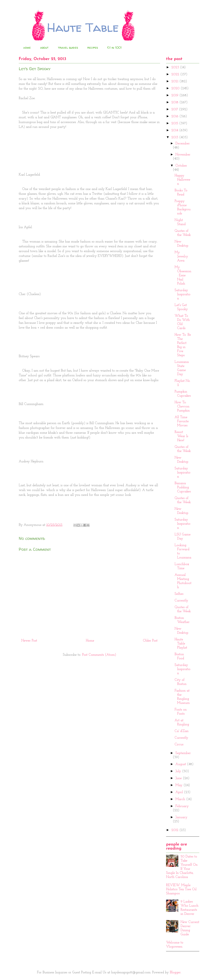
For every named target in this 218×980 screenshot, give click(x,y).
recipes (93, 48)
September (183, 753)
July (179, 771)
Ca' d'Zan (182, 731)
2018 (175, 102)
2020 (176, 88)
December (183, 144)
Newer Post (29, 641)
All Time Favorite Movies (182, 421)
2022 (176, 74)
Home (90, 641)
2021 (175, 81)
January (181, 817)
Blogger (175, 972)
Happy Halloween (182, 180)
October (181, 166)
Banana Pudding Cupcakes (183, 487)
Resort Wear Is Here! (181, 436)
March (181, 799)
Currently (181, 601)
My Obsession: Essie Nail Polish (183, 275)
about (44, 48)
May (179, 785)
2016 (175, 116)
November (183, 155)
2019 (175, 95)
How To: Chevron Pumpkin (182, 407)
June (179, 778)
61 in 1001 (114, 48)
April (180, 792)
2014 (175, 130)
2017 (175, 109)
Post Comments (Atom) (99, 655)
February (182, 806)
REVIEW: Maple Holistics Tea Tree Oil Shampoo (181, 889)
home (27, 48)
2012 (175, 830)
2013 (175, 137)
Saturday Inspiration (182, 294)
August (181, 764)
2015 (175, 123)
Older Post (150, 641)
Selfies (179, 594)
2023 (176, 67)
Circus (179, 744)
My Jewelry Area (181, 257)
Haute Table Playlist (181, 644)
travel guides (68, 48)
